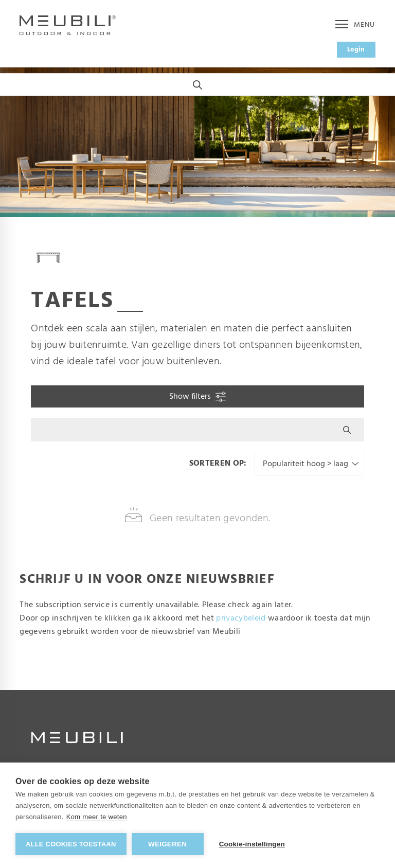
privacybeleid (241, 618)
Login (356, 50)
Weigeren (167, 844)
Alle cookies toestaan (71, 844)
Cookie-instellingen (252, 844)
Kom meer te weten (97, 817)
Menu (355, 25)
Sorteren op (217, 464)
